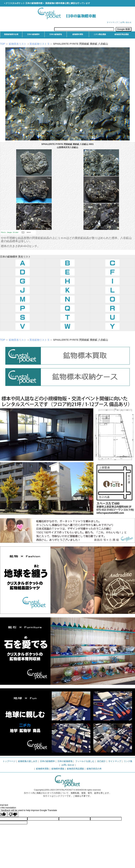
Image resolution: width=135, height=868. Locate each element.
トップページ (9, 761)
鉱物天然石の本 (94, 769)
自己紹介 (101, 761)
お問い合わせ (126, 22)
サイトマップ (112, 22)
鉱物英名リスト (17, 44)
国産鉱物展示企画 (11, 34)
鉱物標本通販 (58, 769)
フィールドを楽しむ (85, 761)
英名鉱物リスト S (40, 44)
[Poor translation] (13, 814)
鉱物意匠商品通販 (122, 34)
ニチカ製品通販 (100, 34)
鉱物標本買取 (78, 34)
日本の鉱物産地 (56, 34)
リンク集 (128, 761)
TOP (2, 44)
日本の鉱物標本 (33, 34)
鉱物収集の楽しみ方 (28, 761)
